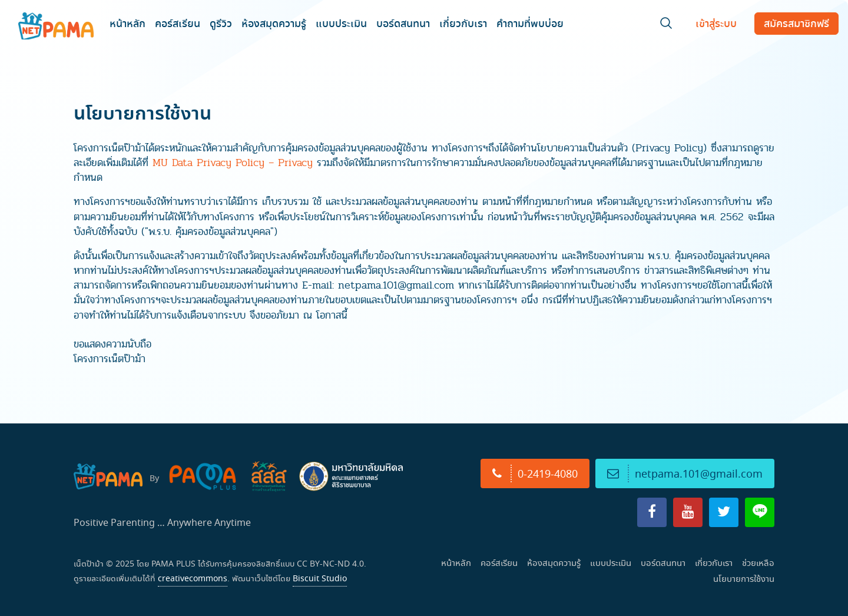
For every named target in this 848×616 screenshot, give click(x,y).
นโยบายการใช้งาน (744, 579)
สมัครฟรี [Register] (796, 23)
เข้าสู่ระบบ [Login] (716, 23)
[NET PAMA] (57, 24)
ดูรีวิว (221, 23)
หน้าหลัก (127, 23)
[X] (724, 512)
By (154, 478)
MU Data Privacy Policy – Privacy (233, 163)
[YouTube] (688, 512)
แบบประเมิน (341, 23)
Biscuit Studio (320, 578)
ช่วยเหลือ (758, 563)
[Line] (760, 512)
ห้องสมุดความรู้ (274, 23)
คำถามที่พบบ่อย (530, 23)
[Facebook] (652, 512)
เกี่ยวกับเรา (463, 23)
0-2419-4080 (535, 473)
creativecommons (193, 578)
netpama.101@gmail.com (685, 473)
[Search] (666, 26)
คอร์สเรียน (178, 23)
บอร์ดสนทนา (403, 23)
